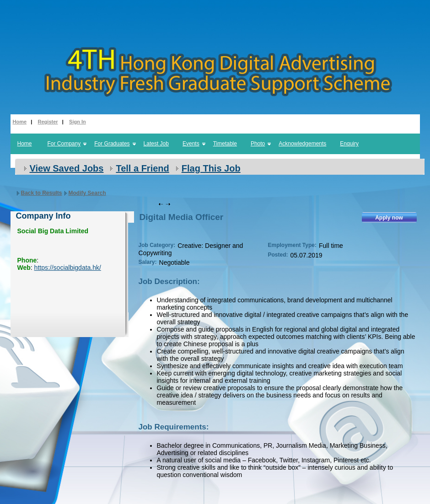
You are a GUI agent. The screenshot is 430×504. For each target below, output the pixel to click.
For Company (64, 144)
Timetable (225, 144)
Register (48, 122)
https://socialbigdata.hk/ (68, 268)
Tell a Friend (142, 168)
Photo (258, 144)
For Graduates (112, 144)
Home (20, 122)
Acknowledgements (302, 144)
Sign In (78, 122)
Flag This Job (211, 168)
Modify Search (87, 193)
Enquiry (349, 144)
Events (191, 144)
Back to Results (42, 193)
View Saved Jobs (67, 168)
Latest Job (156, 144)
